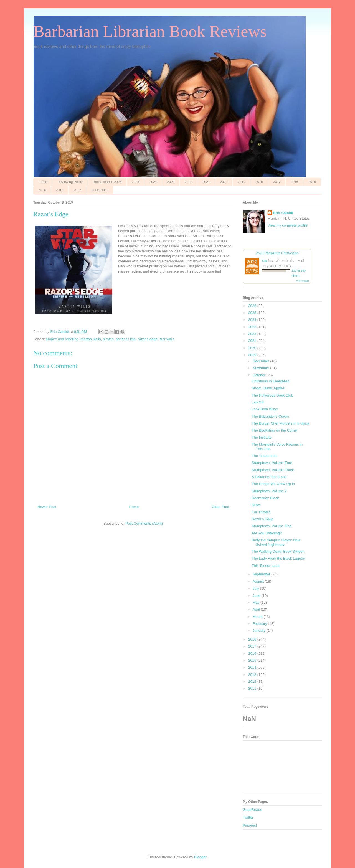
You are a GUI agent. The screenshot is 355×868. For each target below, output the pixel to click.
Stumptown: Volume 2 (269, 491)
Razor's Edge (262, 519)
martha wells (91, 339)
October (260, 375)
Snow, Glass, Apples (268, 388)
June (257, 596)
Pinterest (250, 825)
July (256, 588)
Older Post (220, 507)
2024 (153, 182)
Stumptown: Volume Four (272, 463)
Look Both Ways (265, 409)
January (260, 630)
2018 (259, 182)
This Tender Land (265, 566)
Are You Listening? (267, 533)
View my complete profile (288, 225)
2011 (253, 688)
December (262, 361)
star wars (167, 339)
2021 (206, 182)
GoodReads (252, 810)
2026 (253, 306)
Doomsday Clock (265, 498)
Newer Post (47, 507)
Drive (256, 505)
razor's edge (148, 339)
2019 (241, 182)
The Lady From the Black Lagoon (278, 558)
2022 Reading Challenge (277, 253)
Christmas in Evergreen (270, 381)
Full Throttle (261, 512)
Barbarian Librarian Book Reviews (150, 31)
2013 (60, 190)
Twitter (248, 817)
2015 (312, 182)
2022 (188, 182)
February (260, 624)
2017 (277, 182)
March (258, 617)
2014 (42, 190)
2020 (224, 182)
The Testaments (264, 456)
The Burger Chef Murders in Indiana (280, 423)
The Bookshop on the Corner (275, 430)
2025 (135, 182)
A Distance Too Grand (269, 477)
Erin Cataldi (283, 213)
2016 (294, 182)
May (257, 602)
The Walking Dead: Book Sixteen (278, 551)
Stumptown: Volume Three (273, 470)
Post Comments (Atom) (144, 523)
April (257, 609)
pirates (108, 339)
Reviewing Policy (70, 182)
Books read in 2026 (107, 182)
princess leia (126, 339)
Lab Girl (258, 402)
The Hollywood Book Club (272, 395)
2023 (171, 182)
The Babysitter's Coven (270, 416)
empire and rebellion (62, 339)
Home (43, 182)
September (262, 574)
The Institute (262, 437)
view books (303, 281)
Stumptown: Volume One (272, 526)
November (262, 368)
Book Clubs (100, 190)
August (259, 581)
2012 (77, 190)
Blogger (200, 857)
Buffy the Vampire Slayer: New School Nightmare (276, 542)
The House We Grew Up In (273, 484)
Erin (265, 261)
